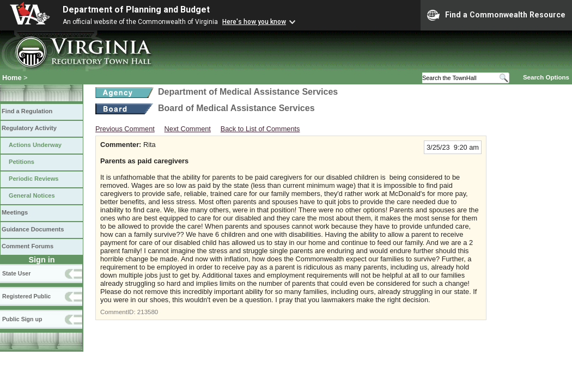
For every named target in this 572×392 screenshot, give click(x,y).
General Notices (32, 195)
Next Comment (188, 129)
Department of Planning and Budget (136, 10)
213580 (148, 312)
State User (16, 273)
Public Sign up (22, 319)
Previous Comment (125, 129)
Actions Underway (35, 145)
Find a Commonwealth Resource (496, 15)
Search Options (546, 77)
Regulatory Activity (29, 128)
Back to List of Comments (260, 129)
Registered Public (26, 296)
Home (12, 78)
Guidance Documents (33, 229)
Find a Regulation (27, 111)
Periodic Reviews (34, 179)
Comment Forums (28, 246)
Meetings (15, 212)
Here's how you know (254, 22)
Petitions (22, 162)
